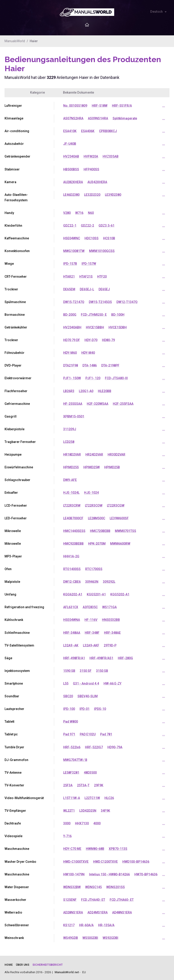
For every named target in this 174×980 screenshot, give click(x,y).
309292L (109, 581)
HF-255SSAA (73, 403)
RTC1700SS (94, 568)
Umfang (10, 593)
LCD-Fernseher (16, 505)
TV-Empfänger (15, 809)
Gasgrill (11, 416)
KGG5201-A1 (96, 593)
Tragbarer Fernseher (20, 441)
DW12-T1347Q (127, 302)
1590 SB (69, 670)
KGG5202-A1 (120, 593)
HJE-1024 (91, 492)
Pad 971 (69, 733)
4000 (97, 822)
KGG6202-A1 (73, 593)
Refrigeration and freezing (24, 606)
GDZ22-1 (70, 225)
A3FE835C (90, 606)
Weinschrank (14, 936)
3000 (67, 822)
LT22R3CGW (116, 505)
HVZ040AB (71, 156)
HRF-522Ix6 (72, 746)
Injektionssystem (17, 670)
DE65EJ (104, 289)
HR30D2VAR (116, 454)
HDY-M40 (88, 352)
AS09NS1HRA (98, 118)
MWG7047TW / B (75, 759)
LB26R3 (69, 390)
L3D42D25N (88, 809)
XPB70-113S (118, 847)
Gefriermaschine (17, 403)
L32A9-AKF (91, 644)
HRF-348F (92, 632)
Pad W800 (71, 720)
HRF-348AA (72, 632)
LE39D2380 (113, 195)
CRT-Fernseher (16, 276)
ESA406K (88, 131)
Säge (8, 657)
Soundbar (12, 695)
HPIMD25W (92, 467)
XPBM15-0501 (74, 416)
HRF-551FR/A (122, 106)
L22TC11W (92, 797)
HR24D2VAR (94, 454)
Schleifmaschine (17, 632)
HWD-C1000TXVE (76, 860)
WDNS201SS (116, 885)
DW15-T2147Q (74, 302)
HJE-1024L (71, 492)
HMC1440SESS (74, 530)
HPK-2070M (97, 543)
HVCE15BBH (95, 327)
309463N (92, 581)
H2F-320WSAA (98, 403)
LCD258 (69, 441)
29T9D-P (110, 644)
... (164, 106)
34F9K (105, 809)
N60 (91, 213)
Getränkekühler (16, 327)
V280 (67, 213)
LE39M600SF (119, 517)
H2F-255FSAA (123, 403)
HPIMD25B (112, 467)
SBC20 (68, 695)
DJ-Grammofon (16, 759)
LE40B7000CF (73, 517)
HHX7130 (82, 822)
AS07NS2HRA (73, 118)
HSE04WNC (72, 238)
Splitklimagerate (125, 118)
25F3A (68, 784)
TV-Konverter (14, 784)
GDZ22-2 (87, 225)
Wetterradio (13, 911)
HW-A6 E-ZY (112, 682)
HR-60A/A (86, 924)
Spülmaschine (15, 302)
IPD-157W (89, 263)
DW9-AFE (70, 479)
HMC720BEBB (100, 530)
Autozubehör (14, 144)
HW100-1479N (74, 873)
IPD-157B (70, 263)
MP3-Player (13, 555)
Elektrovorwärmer (18, 378)
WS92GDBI (110, 936)
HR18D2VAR (72, 454)
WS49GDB (71, 936)
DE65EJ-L (87, 289)
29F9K (99, 784)
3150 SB (102, 670)
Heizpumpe (13, 454)
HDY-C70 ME (72, 847)
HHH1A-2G (71, 555)
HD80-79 (108, 340)
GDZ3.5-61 (106, 225)
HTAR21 (69, 276)
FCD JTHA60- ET (122, 898)
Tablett (9, 720)
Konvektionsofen (17, 251)
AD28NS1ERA (73, 911)
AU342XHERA (97, 182)
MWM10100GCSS (102, 251)
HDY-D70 (91, 340)
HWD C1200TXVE (105, 860)
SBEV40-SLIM (88, 695)
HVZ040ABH (72, 327)
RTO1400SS (72, 568)
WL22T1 (69, 809)
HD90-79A (115, 746)
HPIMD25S (71, 467)
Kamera (10, 182)
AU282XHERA (73, 182)
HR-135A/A (106, 924)
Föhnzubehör (14, 352)
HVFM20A (91, 156)
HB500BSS (71, 169)
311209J (70, 428)
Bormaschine (15, 314)
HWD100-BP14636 (136, 860)
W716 (79, 213)
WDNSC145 (93, 885)
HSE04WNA (72, 619)
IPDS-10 (100, 708)
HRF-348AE (112, 632)
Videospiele (13, 835)
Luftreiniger (13, 106)
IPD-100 (69, 708)
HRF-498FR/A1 (74, 657)
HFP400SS (91, 169)
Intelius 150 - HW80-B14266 (109, 873)
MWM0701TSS (126, 530)
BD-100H (118, 314)
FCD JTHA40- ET (93, 898)
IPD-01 (85, 708)
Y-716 (67, 835)
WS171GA (109, 606)
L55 (66, 682)
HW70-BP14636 (146, 873)
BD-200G (70, 314)
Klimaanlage (14, 118)
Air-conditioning (17, 131)
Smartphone (14, 682)
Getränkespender (17, 156)
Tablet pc (11, 733)
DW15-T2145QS (100, 302)
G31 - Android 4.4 (86, 682)
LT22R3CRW (72, 505)
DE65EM (69, 289)
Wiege (9, 263)
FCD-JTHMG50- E (94, 314)
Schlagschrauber (17, 479)
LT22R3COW (94, 505)
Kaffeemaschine (17, 238)
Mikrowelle (13, 530)
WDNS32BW (72, 885)
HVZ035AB (111, 156)
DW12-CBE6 (72, 581)
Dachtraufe (13, 822)
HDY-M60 (70, 352)
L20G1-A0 (86, 390)
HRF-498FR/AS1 (101, 657)
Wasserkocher (15, 898)
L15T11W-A (72, 797)
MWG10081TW (74, 251)
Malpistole (12, 581)
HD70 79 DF (72, 340)
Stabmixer (12, 169)
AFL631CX (71, 606)
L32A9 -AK (71, 644)
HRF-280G (125, 657)
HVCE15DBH (118, 327)
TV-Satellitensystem (19, 644)
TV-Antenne (13, 771)
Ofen (8, 568)
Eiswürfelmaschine (19, 467)
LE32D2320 (92, 195)
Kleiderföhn (13, 225)
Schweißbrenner (17, 924)
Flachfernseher (16, 390)
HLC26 (109, 797)
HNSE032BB (111, 619)
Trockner (11, 289)
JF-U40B (70, 144)
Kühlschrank (14, 619)
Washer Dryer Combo (20, 860)
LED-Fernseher (16, 517)
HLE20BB (105, 390)
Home (9, 963)
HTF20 (102, 276)
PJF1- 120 (93, 378)
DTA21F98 (71, 365)
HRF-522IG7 (94, 746)
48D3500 (90, 771)
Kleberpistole (14, 428)
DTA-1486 (90, 365)
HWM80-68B (95, 847)
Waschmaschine (17, 847)
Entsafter (11, 492)
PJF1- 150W (72, 378)
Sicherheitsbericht (48, 963)
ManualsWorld (15, 41)
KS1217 (69, 924)
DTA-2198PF (110, 365)
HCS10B (109, 238)
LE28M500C (97, 517)
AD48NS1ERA (122, 911)
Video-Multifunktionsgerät (24, 797)
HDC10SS (92, 238)
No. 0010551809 (75, 106)
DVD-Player (13, 365)
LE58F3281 (71, 771)
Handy (9, 213)
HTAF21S (86, 276)
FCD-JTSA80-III (116, 378)
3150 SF (86, 670)
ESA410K (70, 131)
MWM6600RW (120, 543)
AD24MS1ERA (98, 911)
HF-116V (91, 619)
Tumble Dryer (14, 746)
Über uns (23, 963)
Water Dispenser (17, 885)
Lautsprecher (14, 708)
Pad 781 (106, 733)
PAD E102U (88, 733)
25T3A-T (83, 784)
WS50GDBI (90, 936)
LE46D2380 (71, 195)
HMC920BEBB (73, 543)
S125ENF (70, 898)
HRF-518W (100, 106)
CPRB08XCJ (108, 131)
